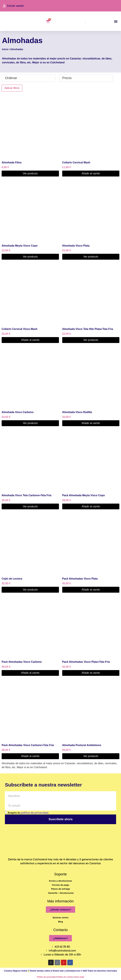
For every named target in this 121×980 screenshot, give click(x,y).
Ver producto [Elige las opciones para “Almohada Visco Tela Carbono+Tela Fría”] (30, 506)
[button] (116, 21)
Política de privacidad (46, 977)
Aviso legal (79, 977)
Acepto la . (28, 813)
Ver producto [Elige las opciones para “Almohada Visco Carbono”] (30, 423)
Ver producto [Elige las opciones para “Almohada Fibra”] (30, 173)
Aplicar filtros (12, 88)
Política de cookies (65, 977)
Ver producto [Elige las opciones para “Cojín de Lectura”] (30, 590)
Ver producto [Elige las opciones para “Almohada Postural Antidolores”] (91, 756)
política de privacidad (34, 813)
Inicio (5, 49)
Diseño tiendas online (40, 971)
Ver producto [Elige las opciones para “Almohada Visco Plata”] (91, 257)
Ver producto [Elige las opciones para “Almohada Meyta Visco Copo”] (30, 257)
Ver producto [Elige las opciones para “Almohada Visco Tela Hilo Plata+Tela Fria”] (91, 340)
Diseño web (58, 971)
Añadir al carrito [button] (91, 173)
